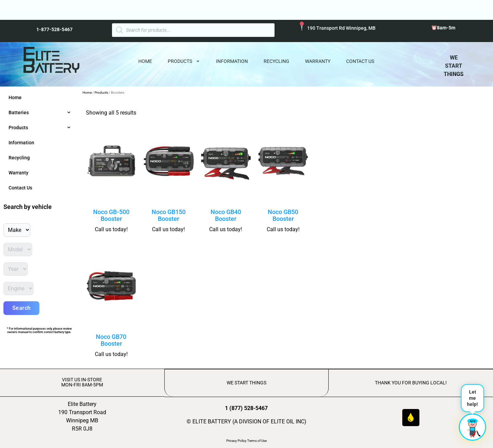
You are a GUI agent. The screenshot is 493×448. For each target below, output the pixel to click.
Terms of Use (257, 440)
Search (22, 308)
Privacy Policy (236, 440)
